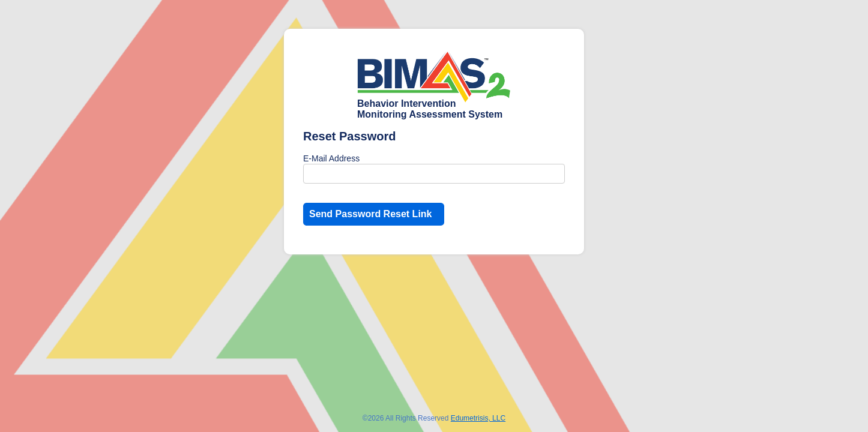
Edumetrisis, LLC (478, 418)
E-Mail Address (331, 158)
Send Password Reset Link (371, 214)
